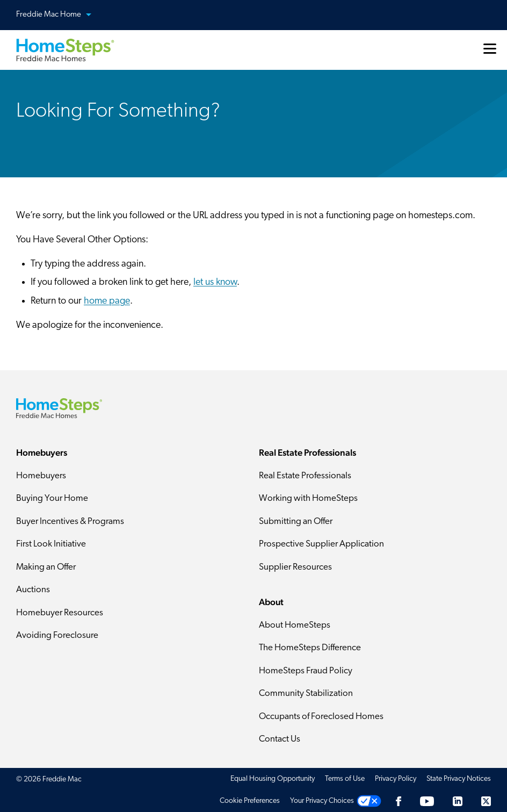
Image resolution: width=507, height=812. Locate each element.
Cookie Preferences (250, 801)
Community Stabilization (306, 694)
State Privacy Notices (459, 779)
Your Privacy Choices (322, 801)
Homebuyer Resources (60, 613)
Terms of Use (345, 779)
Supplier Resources (295, 567)
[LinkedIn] (458, 801)
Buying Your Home (52, 498)
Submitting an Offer (296, 522)
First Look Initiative (51, 544)
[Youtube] (427, 801)
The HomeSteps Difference (310, 648)
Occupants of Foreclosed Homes (321, 717)
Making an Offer (46, 567)
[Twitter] (486, 801)
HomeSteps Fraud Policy (306, 671)
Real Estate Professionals (305, 476)
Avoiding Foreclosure (57, 635)
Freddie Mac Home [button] (60, 15)
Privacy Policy (396, 779)
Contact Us (280, 739)
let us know (215, 282)
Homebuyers (41, 476)
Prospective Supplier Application (321, 544)
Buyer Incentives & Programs (70, 522)
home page (107, 301)
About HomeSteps (295, 625)
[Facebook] (399, 801)
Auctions (33, 590)
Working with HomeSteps (308, 498)
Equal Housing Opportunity (273, 779)
